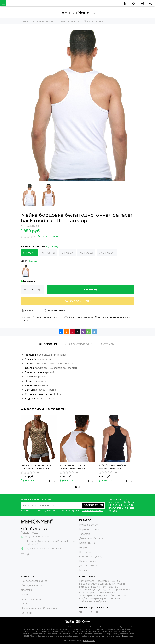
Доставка (26, 590)
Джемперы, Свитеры (91, 538)
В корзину (90, 290)
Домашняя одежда (90, 566)
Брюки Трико (87, 543)
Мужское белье (88, 525)
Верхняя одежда (89, 529)
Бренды (84, 570)
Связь (24, 604)
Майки (61, 317)
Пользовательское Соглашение (39, 608)
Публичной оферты (93, 511)
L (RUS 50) (67, 253)
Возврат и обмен (31, 599)
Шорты (83, 547)
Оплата (25, 595)
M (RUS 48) (48, 253)
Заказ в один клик (78, 301)
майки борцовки (85, 317)
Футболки (70, 317)
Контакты (26, 613)
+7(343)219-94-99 (34, 529)
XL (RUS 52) (86, 253)
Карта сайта (89, 641)
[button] (76, 487)
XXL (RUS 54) (107, 253)
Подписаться (93, 505)
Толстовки (85, 534)
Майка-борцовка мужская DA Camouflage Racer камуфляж (36, 467)
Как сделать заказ (31, 585)
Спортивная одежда (105, 317)
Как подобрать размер (34, 581)
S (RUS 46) (29, 253)
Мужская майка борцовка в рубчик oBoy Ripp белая (74, 467)
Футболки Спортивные (45, 317)
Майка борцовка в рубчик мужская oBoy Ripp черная (112, 467)
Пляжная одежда (89, 561)
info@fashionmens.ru (37, 537)
